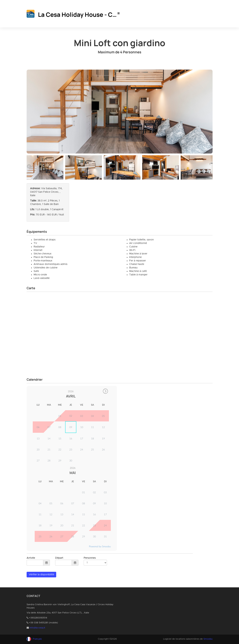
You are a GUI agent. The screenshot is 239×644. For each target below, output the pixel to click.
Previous (29, 167)
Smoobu (208, 639)
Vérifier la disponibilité (41, 575)
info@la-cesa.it (37, 628)
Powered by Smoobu (100, 546)
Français (37, 639)
